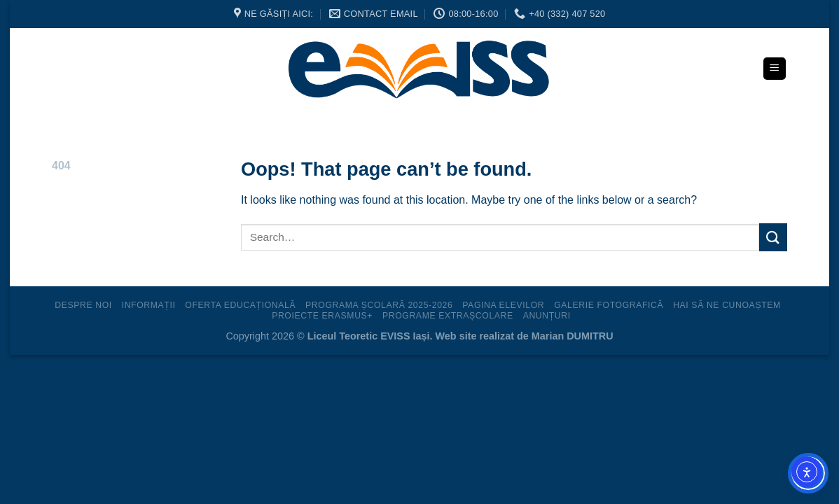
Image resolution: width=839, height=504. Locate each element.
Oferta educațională (240, 305)
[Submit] (773, 237)
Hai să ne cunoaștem (727, 305)
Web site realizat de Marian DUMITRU (525, 336)
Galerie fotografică (609, 305)
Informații (149, 305)
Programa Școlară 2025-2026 (379, 305)
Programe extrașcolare (448, 316)
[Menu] (775, 69)
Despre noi (83, 305)
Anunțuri (547, 316)
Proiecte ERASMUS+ (322, 316)
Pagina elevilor (503, 305)
